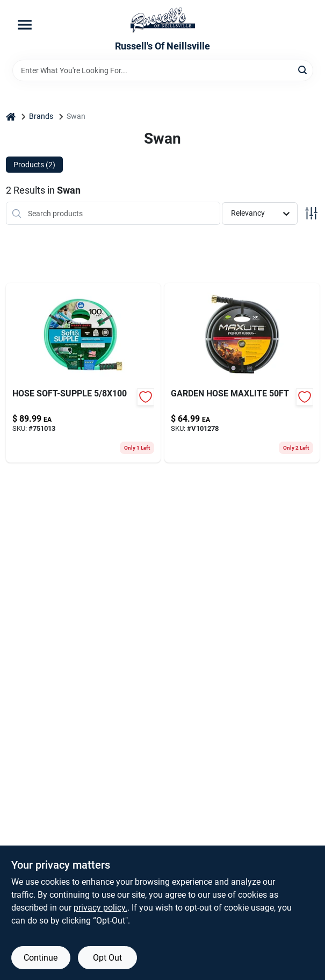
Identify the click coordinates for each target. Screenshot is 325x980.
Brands (41, 116)
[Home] (11, 116)
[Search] (303, 70)
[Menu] (25, 25)
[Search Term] (163, 70)
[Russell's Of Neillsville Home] (163, 20)
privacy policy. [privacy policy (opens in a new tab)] (100, 908)
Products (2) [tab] (34, 165)
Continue (41, 958)
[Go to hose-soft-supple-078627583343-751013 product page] (84, 373)
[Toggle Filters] (311, 213)
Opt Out (107, 958)
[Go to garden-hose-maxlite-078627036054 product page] (242, 373)
